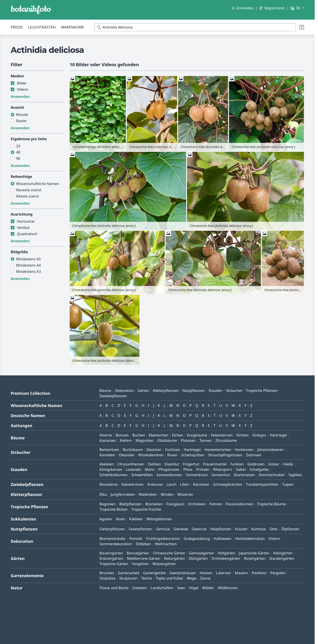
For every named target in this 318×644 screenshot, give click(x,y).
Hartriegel (278, 435)
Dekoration (125, 391)
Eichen (178, 435)
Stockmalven (244, 475)
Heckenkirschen (218, 450)
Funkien (237, 464)
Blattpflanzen (131, 504)
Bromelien (154, 504)
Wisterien (185, 494)
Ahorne (106, 435)
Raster (21, 121)
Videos (23, 89)
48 (18, 152)
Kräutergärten (111, 558)
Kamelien (107, 455)
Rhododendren (151, 455)
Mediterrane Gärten (144, 558)
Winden (167, 494)
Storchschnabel (271, 475)
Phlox (188, 469)
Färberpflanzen (112, 529)
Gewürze (199, 529)
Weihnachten (166, 544)
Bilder (22, 83)
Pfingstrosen (169, 469)
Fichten (242, 435)
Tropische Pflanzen (262, 391)
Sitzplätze (107, 578)
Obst (274, 529)
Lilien (185, 484)
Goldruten (256, 464)
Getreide (181, 529)
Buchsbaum (133, 450)
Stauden (215, 391)
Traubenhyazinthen (262, 484)
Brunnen (107, 573)
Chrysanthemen (131, 464)
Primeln (203, 469)
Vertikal (23, 228)
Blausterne (109, 484)
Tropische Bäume (271, 504)
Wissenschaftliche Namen (38, 184)
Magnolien (145, 440)
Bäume (105, 391)
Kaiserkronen (133, 484)
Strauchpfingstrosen (225, 455)
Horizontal (26, 221)
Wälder (208, 588)
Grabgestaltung (197, 539)
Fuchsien (173, 450)
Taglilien (295, 475)
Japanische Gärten (254, 553)
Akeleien (107, 464)
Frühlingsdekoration (163, 539)
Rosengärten (255, 558)
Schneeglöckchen (228, 484)
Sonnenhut (221, 475)
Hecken (206, 573)
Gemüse (163, 529)
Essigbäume (197, 435)
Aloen (121, 519)
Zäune (205, 578)
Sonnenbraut (197, 475)
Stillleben (143, 544)
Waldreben (148, 494)
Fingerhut (191, 464)
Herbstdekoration (250, 539)
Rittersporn (223, 469)
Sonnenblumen (169, 475)
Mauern (241, 573)
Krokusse (155, 484)
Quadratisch (27, 234)
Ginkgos (259, 435)
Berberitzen (109, 450)
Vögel (194, 588)
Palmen (216, 504)
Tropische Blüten (114, 509)
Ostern (274, 539)
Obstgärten (198, 558)
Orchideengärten (226, 558)
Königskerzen (111, 469)
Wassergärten (164, 564)
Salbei (241, 469)
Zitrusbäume (226, 440)
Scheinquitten (193, 455)
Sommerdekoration (116, 544)
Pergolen (278, 573)
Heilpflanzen (221, 529)
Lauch (171, 484)
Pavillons (259, 573)
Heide (288, 464)
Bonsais (122, 435)
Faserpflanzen (140, 529)
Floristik (136, 539)
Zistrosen (254, 455)
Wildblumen (228, 588)
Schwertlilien (142, 475)
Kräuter (241, 529)
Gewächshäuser (183, 573)
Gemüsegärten (202, 553)
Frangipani (175, 504)
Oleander (127, 455)
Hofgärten (226, 553)
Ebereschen (159, 435)
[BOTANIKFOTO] (31, 10)
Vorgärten (140, 564)
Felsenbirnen (222, 435)
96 (18, 158)
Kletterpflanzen (166, 391)
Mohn (150, 469)
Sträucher (234, 391)
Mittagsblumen (159, 519)
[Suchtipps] (302, 27)
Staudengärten (282, 558)
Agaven (106, 519)
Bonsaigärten (138, 553)
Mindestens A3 (28, 272)
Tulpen (288, 484)
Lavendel (133, 469)
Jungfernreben (123, 494)
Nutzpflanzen (193, 391)
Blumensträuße (112, 539)
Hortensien (244, 450)
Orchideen (197, 504)
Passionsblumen (239, 504)
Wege (191, 578)
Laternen (224, 573)
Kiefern (126, 440)
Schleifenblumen (114, 475)
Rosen (172, 455)
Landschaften (162, 588)
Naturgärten (174, 558)
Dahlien (154, 464)
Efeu (103, 494)
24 (18, 146)
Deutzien (154, 450)
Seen (181, 588)
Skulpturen (128, 578)
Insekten (140, 588)
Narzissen (201, 484)
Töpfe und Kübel (169, 578)
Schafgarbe (259, 469)
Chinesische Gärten (169, 553)
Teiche (147, 578)
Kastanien (108, 440)
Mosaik (22, 115)
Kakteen (136, 519)
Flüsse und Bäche (114, 588)
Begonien (108, 504)
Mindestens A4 (28, 265)
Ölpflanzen (290, 529)
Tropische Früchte (146, 509)
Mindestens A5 (28, 259)
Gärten (143, 391)
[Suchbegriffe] (195, 27)
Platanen (188, 440)
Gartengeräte (154, 573)
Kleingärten (283, 553)
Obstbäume (167, 440)
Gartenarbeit (129, 573)
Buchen (139, 435)
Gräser (274, 464)
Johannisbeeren (270, 450)
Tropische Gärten (114, 564)
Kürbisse (259, 529)
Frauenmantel (215, 464)
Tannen (205, 440)
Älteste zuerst (27, 196)
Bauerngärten (111, 553)
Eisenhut (172, 464)
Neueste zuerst (29, 190)
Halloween (223, 539)
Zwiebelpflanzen (113, 396)
